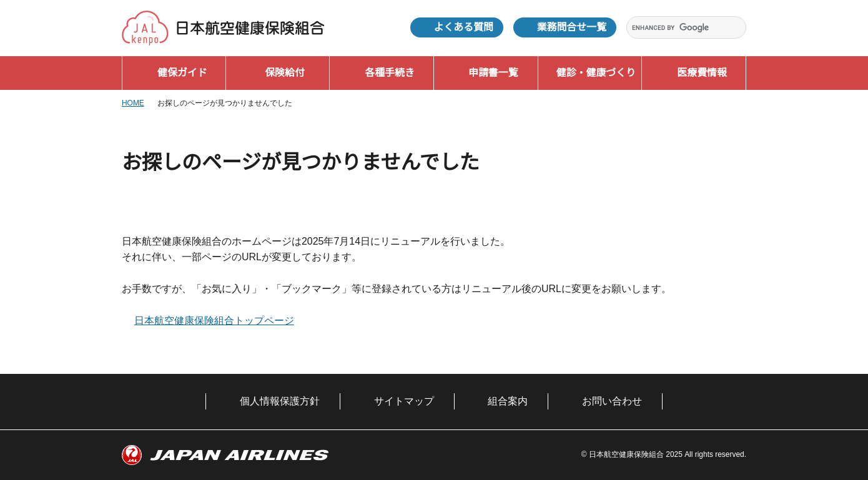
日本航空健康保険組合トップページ (214, 321)
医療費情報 (702, 73)
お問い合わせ (612, 401)
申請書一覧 (493, 73)
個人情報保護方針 (280, 401)
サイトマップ (404, 401)
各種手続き (390, 73)
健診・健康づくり (596, 73)
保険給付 (285, 73)
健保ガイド (182, 73)
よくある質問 (463, 27)
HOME (133, 103)
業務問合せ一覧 (572, 27)
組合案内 (508, 401)
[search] (679, 28)
